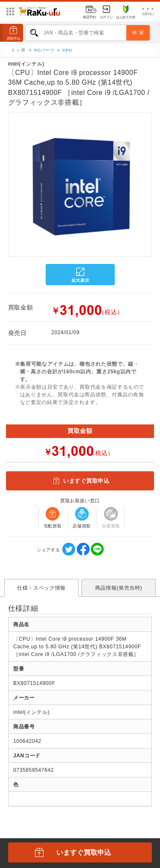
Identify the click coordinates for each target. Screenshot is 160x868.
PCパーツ (45, 50)
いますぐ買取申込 (80, 481)
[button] (8, 187)
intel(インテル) (26, 64)
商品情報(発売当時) (119, 588)
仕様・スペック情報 (41, 588)
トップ (19, 50)
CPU (67, 50)
